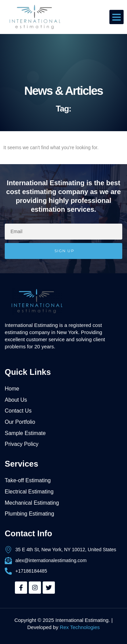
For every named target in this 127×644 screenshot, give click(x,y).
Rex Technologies (80, 627)
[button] (117, 17)
